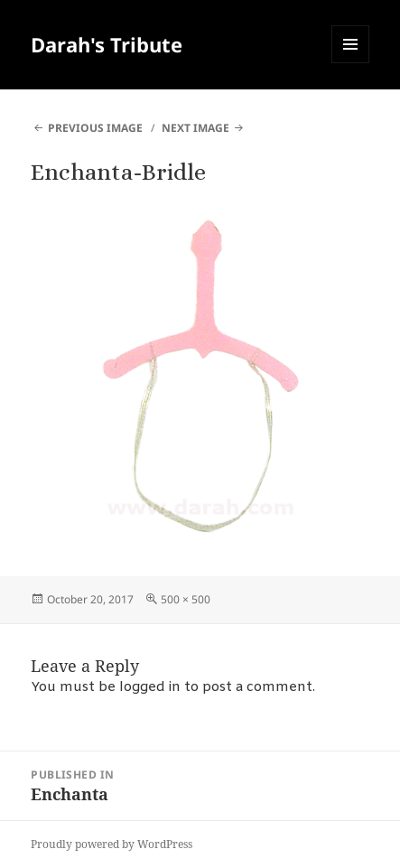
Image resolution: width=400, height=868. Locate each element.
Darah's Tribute (107, 44)
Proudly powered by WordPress (112, 844)
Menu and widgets (351, 63)
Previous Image (95, 128)
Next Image (195, 128)
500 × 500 (186, 599)
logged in (150, 687)
